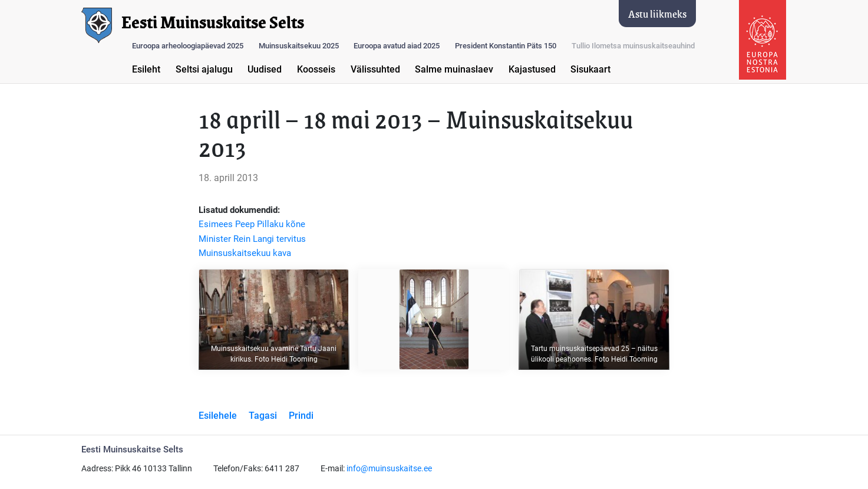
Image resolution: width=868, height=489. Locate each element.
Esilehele (218, 416)
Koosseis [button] (316, 69)
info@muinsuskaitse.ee (389, 469)
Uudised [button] (265, 69)
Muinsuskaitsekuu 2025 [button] (299, 46)
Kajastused (532, 69)
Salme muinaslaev (454, 69)
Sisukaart (590, 69)
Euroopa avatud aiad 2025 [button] (397, 46)
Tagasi (263, 416)
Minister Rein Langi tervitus (252, 239)
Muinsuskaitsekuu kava (245, 253)
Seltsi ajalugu (204, 69)
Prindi (301, 416)
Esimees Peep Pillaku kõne (252, 224)
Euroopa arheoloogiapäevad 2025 (188, 46)
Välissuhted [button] (375, 69)
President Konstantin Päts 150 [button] (506, 46)
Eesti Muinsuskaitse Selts (213, 22)
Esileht (146, 69)
